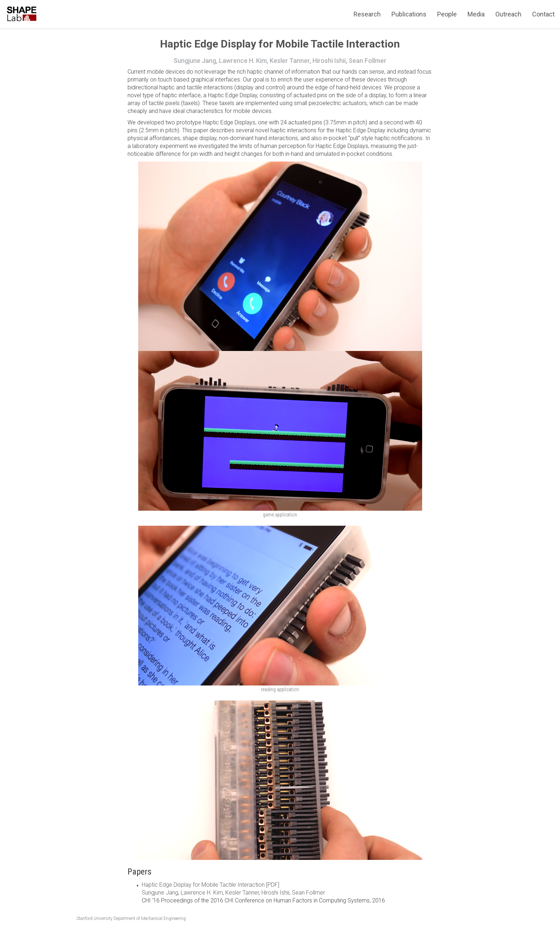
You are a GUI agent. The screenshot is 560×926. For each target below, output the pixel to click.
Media (476, 14)
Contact (543, 14)
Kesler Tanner (242, 893)
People (447, 14)
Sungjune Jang (160, 893)
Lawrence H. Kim (202, 893)
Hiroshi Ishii (275, 893)
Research (367, 14)
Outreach (508, 14)
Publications (409, 14)
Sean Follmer (308, 893)
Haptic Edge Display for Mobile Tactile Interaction (203, 885)
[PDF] (272, 885)
